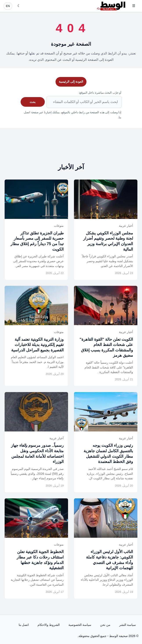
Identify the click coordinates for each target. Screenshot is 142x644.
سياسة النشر (128, 625)
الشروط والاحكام (49, 625)
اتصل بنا (24, 625)
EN (8, 6)
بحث (33, 102)
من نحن (105, 625)
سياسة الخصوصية (80, 625)
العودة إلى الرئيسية (71, 82)
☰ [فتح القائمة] (134, 6)
